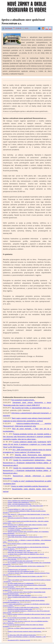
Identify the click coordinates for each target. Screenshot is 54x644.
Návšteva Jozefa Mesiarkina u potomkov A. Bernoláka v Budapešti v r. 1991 (27, 637)
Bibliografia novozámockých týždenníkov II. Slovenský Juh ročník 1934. (26, 518)
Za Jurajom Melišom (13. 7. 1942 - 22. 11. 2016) (20, 509)
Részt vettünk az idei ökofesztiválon (17, 535)
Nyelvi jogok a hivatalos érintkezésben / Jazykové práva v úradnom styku (26, 566)
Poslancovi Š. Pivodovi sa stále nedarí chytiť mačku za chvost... (24, 607)
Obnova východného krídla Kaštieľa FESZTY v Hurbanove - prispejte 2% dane (27, 597)
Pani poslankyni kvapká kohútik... (23, 400)
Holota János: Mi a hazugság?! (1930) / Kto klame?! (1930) (23, 552)
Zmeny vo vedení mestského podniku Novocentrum (30, 486)
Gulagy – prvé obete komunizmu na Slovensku (19, 504)
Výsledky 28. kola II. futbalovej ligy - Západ (19, 551)
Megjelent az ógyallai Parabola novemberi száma (20, 609)
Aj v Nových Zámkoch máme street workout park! (20, 561)
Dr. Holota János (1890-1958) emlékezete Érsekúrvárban (22, 635)
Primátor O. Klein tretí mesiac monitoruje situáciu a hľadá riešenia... (25, 631)
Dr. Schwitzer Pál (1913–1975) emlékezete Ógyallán (21, 571)
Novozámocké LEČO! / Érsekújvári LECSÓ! (19, 640)
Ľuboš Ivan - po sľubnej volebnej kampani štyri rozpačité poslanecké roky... (27, 628)
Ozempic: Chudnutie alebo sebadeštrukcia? (18, 502)
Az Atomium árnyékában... (14, 530)
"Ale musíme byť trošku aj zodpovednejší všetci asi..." (31, 408)
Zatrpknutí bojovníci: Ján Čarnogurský (17, 570)
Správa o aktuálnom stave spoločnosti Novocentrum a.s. (22, 501)
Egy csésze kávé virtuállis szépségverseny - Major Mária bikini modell (25, 506)
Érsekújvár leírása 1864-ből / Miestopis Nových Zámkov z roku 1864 (25, 576)
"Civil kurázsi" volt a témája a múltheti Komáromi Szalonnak (23, 528)
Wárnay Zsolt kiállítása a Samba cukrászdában (19, 595)
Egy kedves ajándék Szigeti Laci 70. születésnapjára (21, 583)
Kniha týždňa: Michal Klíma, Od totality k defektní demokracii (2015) (25, 537)
